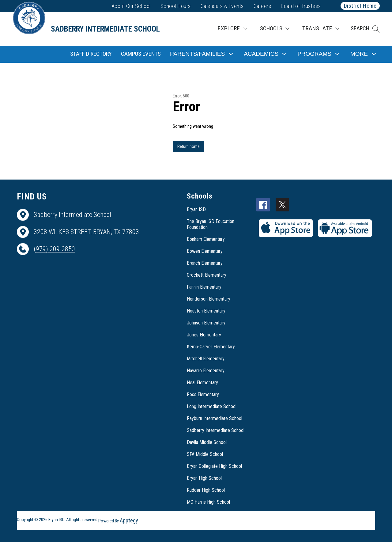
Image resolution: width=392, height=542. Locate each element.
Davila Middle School (207, 442)
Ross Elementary (203, 394)
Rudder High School (206, 490)
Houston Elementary (206, 311)
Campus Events (141, 54)
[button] (365, 29)
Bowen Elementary (205, 251)
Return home (188, 146)
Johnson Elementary (206, 323)
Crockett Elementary (207, 275)
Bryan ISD (196, 209)
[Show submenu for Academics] (261, 54)
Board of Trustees (301, 6)
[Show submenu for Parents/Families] (197, 54)
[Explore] (232, 29)
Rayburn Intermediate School (215, 418)
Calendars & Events (222, 6)
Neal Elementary (202, 383)
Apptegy (129, 520)
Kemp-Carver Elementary (211, 347)
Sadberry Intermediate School (216, 430)
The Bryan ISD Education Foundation (211, 224)
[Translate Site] (321, 29)
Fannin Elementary (204, 287)
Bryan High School (204, 478)
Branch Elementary (205, 263)
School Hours (176, 6)
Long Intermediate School (212, 406)
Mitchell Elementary (206, 359)
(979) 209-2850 (54, 249)
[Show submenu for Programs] (314, 54)
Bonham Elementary (206, 239)
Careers (262, 6)
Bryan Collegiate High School (214, 466)
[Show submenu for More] (359, 54)
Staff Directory (91, 54)
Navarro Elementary (206, 371)
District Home (360, 6)
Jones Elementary (204, 335)
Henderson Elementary (209, 299)
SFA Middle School (205, 454)
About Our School (131, 6)
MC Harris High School (208, 502)
